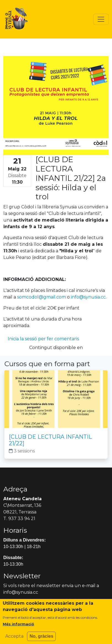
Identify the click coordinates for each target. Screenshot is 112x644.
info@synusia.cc (88, 297)
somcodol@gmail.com (42, 297)
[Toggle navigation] (101, 19)
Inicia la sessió (22, 339)
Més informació (18, 627)
